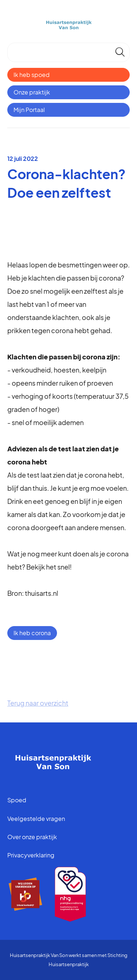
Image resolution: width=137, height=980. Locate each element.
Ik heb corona (32, 633)
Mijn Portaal (29, 110)
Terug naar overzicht (38, 703)
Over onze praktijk (32, 837)
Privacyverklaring (31, 855)
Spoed (17, 800)
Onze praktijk (32, 92)
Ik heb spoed (32, 75)
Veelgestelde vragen (36, 819)
